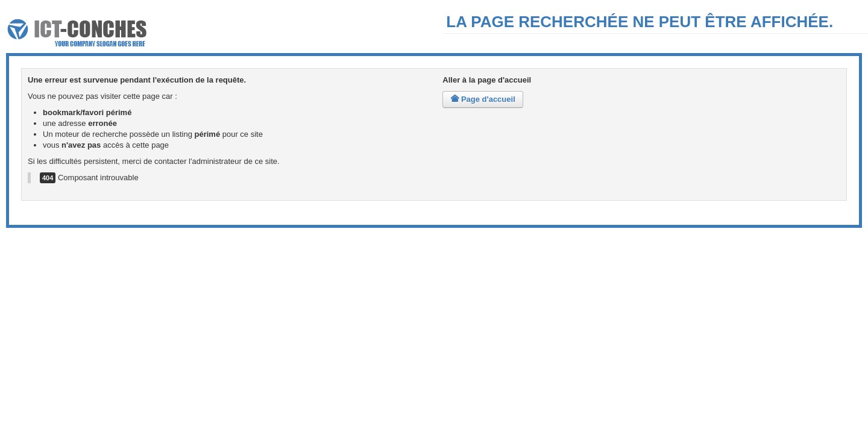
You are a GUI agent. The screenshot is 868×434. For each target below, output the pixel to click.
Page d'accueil (483, 99)
